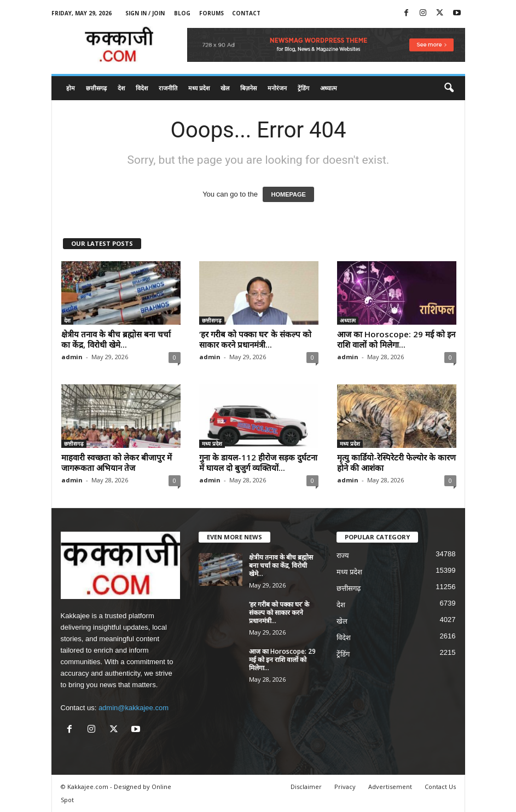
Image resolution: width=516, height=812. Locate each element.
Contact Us (440, 787)
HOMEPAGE (288, 194)
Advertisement (390, 787)
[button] (449, 88)
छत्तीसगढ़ (96, 88)
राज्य (343, 555)
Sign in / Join (145, 13)
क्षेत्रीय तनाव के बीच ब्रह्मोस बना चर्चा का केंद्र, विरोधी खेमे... (116, 339)
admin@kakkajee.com (134, 708)
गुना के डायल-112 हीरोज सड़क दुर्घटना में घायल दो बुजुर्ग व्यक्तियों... (258, 462)
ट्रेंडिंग (303, 88)
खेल (225, 88)
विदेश (142, 88)
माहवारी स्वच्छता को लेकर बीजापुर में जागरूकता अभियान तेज (117, 462)
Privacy (345, 787)
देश (121, 88)
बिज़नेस (248, 88)
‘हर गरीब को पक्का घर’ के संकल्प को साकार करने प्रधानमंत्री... (255, 339)
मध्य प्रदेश (199, 88)
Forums (211, 13)
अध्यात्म (329, 88)
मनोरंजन (277, 88)
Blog (182, 13)
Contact (246, 13)
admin (72, 357)
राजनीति (168, 88)
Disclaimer (306, 787)
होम (71, 88)
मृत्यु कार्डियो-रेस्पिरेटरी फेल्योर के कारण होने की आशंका (396, 462)
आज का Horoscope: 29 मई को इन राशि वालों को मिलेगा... (396, 339)
